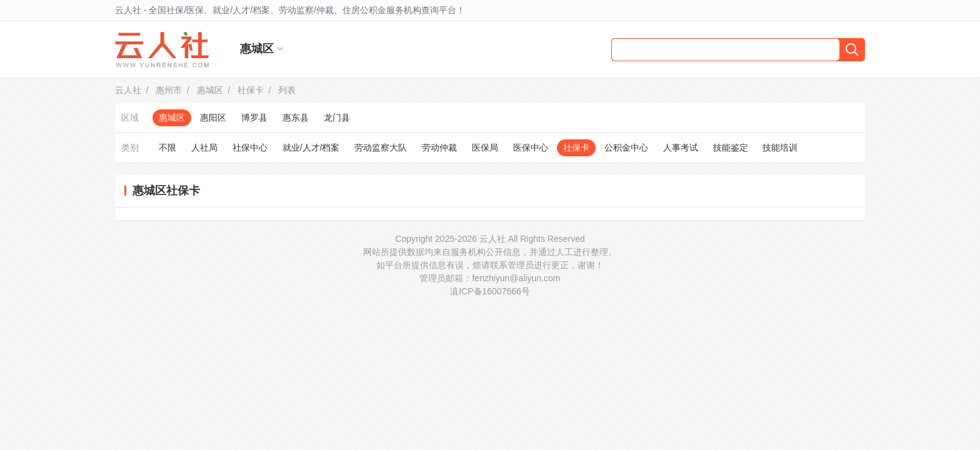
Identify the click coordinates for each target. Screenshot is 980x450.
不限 (167, 147)
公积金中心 (626, 147)
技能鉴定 (731, 147)
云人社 (128, 90)
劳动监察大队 (381, 147)
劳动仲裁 (439, 147)
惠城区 (210, 90)
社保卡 (251, 90)
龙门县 (337, 117)
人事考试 (681, 147)
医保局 (485, 147)
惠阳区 (213, 117)
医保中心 (531, 147)
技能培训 (780, 147)
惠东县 (296, 117)
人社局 (204, 147)
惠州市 (169, 90)
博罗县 (254, 117)
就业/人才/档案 (311, 147)
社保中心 (250, 147)
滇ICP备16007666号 (490, 291)
